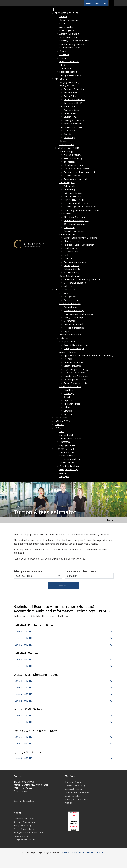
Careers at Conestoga (74, 310)
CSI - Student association (76, 224)
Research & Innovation (70, 335)
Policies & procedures (74, 328)
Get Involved (65, 214)
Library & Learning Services (77, 169)
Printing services (72, 265)
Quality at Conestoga (74, 348)
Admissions (61, 79)
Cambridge (69, 393)
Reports (68, 331)
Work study (69, 138)
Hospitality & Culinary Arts (76, 376)
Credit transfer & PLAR (70, 48)
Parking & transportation (76, 262)
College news (70, 297)
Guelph (67, 397)
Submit (63, 585)
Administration (71, 307)
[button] (111, 3)
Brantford (69, 390)
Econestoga (65, 442)
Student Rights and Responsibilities (80, 207)
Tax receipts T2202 (73, 103)
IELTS (62, 65)
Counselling (69, 189)
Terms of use (77, 852)
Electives (63, 58)
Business (68, 359)
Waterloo (68, 414)
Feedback (90, 852)
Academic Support (68, 151)
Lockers (68, 255)
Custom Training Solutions (72, 44)
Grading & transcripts (74, 120)
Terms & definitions (73, 124)
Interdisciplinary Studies (75, 380)
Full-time (63, 16)
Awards (67, 134)
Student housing (72, 272)
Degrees (63, 51)
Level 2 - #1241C (24, 687)
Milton (67, 407)
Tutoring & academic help (76, 179)
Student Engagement (74, 231)
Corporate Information (70, 304)
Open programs (67, 30)
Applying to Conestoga (70, 82)
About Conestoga (65, 290)
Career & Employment (70, 276)
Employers (64, 476)
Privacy (66, 852)
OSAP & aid (69, 131)
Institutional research (74, 324)
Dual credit (64, 55)
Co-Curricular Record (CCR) (77, 221)
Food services (70, 248)
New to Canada (67, 463)
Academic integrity (73, 155)
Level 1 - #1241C (24, 631)
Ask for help (70, 186)
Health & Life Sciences (74, 373)
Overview (64, 293)
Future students (67, 452)
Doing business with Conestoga (79, 314)
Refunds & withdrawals (75, 99)
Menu (110, 520)
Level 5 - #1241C (24, 645)
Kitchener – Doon (72, 404)
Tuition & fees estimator (75, 96)
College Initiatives (68, 342)
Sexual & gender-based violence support (83, 210)
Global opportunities (73, 165)
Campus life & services (67, 148)
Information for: (65, 449)
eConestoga (70, 162)
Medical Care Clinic (73, 196)
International (65, 68)
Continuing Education (69, 20)
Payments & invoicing (74, 89)
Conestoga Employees (70, 466)
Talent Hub (69, 286)
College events (71, 300)
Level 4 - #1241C (24, 694)
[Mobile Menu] (52, 10)
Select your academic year (29, 571)
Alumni (63, 473)
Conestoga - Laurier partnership (74, 41)
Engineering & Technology (76, 369)
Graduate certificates (69, 61)
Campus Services (67, 234)
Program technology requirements (80, 172)
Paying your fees (67, 86)
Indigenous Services (73, 193)
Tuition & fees (71, 93)
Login (58, 428)
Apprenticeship (66, 27)
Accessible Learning (73, 158)
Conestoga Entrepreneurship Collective (82, 279)
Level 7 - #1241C (24, 744)
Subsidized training (68, 72)
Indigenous (65, 338)
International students (70, 459)
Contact (63, 141)
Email (62, 431)
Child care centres (72, 241)
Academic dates (71, 110)
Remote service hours (74, 200)
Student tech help (72, 176)
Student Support (67, 182)
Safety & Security (72, 269)
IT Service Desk (71, 252)
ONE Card (69, 259)
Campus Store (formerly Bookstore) (81, 238)
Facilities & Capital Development (79, 245)
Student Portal (66, 435)
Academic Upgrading (69, 34)
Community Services (73, 362)
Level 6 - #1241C (24, 701)
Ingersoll (68, 400)
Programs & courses (66, 13)
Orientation (69, 227)
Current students (67, 456)
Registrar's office (67, 106)
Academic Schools (68, 352)
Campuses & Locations (70, 387)
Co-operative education (75, 283)
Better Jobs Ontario (68, 37)
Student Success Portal (70, 438)
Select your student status (81, 571)
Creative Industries (73, 366)
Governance (70, 321)
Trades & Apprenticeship (75, 383)
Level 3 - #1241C (24, 638)
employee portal (67, 445)
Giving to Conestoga (73, 317)
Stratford (68, 411)
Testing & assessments (70, 75)
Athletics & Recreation (74, 217)
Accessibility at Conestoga (76, 345)
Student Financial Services (71, 127)
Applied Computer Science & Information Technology (89, 355)
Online (62, 23)
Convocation (70, 113)
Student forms (71, 117)
